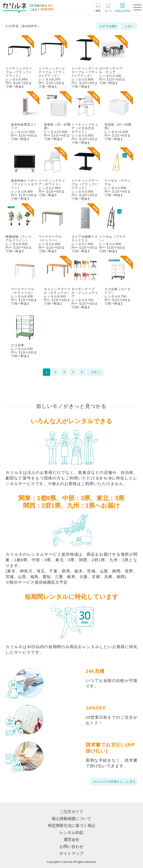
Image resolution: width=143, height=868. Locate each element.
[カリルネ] (15, 8)
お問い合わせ (71, 847)
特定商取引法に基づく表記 (72, 826)
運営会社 (71, 840)
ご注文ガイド (71, 812)
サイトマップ (71, 854)
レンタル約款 (71, 833)
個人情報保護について (71, 819)
